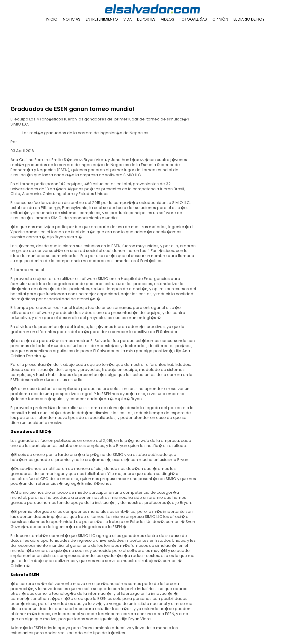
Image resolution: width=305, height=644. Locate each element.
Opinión (220, 19)
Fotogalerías (193, 19)
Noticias (72, 19)
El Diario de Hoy (249, 19)
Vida (127, 19)
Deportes (146, 19)
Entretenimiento (102, 19)
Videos (168, 19)
